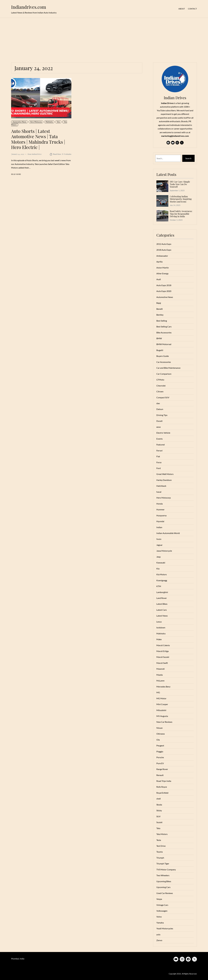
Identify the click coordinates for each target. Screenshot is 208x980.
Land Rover (162, 598)
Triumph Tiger (163, 864)
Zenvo (159, 940)
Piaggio (160, 751)
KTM (159, 586)
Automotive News (19, 122)
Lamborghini (162, 592)
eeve (159, 427)
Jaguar (159, 545)
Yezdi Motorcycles (165, 928)
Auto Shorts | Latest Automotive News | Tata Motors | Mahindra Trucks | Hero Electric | (38, 139)
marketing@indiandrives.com (175, 136)
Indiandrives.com (29, 7)
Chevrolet (161, 386)
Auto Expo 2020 (164, 291)
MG (158, 692)
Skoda (159, 805)
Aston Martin (163, 268)
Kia (158, 569)
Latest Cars (162, 610)
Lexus (159, 622)
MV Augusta (162, 716)
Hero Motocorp (36, 122)
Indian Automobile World (168, 533)
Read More (16, 174)
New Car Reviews (164, 722)
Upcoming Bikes (164, 881)
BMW (159, 338)
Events (160, 439)
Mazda (160, 675)
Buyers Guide (163, 356)
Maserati (161, 669)
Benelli (160, 309)
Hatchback (161, 486)
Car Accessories (164, 362)
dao (158, 403)
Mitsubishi (161, 710)
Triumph (160, 858)
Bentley (160, 315)
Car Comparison (164, 374)
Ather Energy (162, 273)
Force (159, 462)
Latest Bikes (162, 604)
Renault (160, 775)
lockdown (161, 627)
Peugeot (160, 745)
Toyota (160, 852)
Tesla (159, 840)
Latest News (162, 616)
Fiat (158, 456)
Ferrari (159, 451)
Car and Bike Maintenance (168, 368)
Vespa (159, 899)
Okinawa (161, 734)
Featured (161, 445)
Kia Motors (162, 574)
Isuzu (159, 539)
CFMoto (160, 380)
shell (159, 799)
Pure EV (160, 763)
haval (159, 492)
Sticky (159, 810)
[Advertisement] (104, 38)
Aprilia (159, 262)
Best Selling (162, 321)
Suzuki (159, 822)
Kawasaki (161, 563)
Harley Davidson (164, 480)
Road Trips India (164, 781)
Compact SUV (163, 397)
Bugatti (160, 350)
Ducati (159, 421)
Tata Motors (162, 834)
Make (159, 639)
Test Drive (161, 846)
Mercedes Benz (163, 687)
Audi (159, 279)
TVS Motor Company (166, 869)
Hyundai (160, 521)
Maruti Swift (162, 663)
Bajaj (159, 303)
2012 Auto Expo (164, 244)
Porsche (160, 757)
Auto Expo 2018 (164, 285)
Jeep (159, 557)
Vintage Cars (162, 905)
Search (188, 158)
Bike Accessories (164, 332)
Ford (159, 468)
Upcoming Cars (163, 887)
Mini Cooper (162, 704)
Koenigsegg (162, 580)
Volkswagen (162, 911)
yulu (158, 934)
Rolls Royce (162, 787)
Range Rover (162, 769)
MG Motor (161, 698)
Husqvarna (161, 515)
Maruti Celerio (163, 645)
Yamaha (160, 923)
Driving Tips (162, 415)
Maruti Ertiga (162, 651)
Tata (58, 122)
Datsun (160, 409)
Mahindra (49, 122)
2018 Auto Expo (164, 250)
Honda (160, 504)
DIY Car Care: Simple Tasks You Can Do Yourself (180, 184)
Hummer (160, 509)
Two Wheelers (163, 875)
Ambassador (162, 256)
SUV (158, 816)
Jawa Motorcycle (164, 551)
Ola (158, 740)
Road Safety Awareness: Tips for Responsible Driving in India (181, 214)
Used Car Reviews (165, 893)
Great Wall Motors (165, 474)
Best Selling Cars (164, 327)
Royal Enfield (162, 793)
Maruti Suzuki (163, 657)
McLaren (160, 681)
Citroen (160, 391)
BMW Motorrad (164, 344)
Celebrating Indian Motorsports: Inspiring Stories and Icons (181, 199)
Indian (159, 527)
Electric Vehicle (163, 433)
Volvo (159, 917)
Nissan (160, 728)
